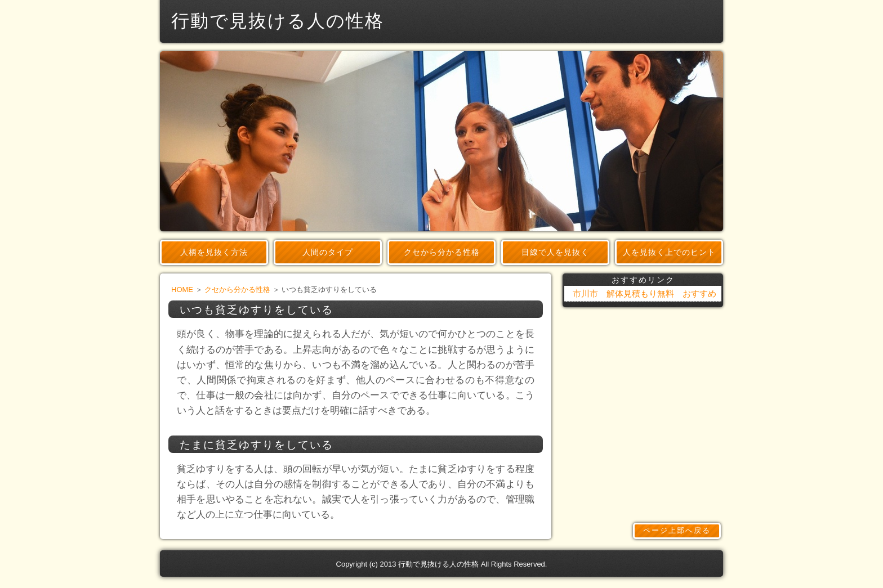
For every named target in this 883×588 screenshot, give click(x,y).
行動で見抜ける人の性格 (438, 564)
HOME (182, 289)
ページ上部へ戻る (677, 530)
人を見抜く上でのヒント (669, 252)
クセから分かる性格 (442, 252)
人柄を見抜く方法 (214, 252)
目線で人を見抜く (555, 252)
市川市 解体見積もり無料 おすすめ (645, 293)
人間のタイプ (328, 252)
